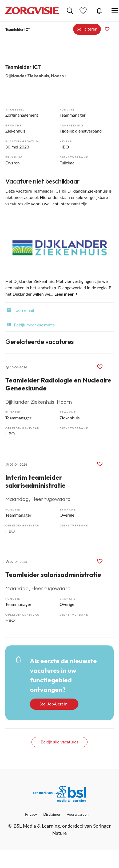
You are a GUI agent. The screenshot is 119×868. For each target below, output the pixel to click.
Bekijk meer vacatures (30, 324)
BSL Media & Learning (37, 826)
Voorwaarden (78, 814)
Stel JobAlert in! (54, 704)
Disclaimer (52, 814)
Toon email (20, 310)
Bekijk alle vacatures (59, 742)
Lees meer (64, 294)
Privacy (31, 814)
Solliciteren (87, 29)
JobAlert (99, 11)
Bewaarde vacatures (84, 11)
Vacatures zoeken (70, 11)
